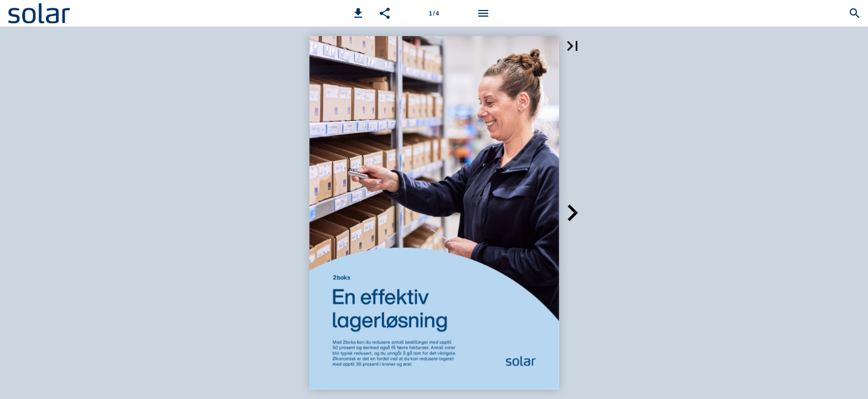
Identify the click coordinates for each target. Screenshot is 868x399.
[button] (358, 13)
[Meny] (483, 13)
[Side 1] (434, 13)
